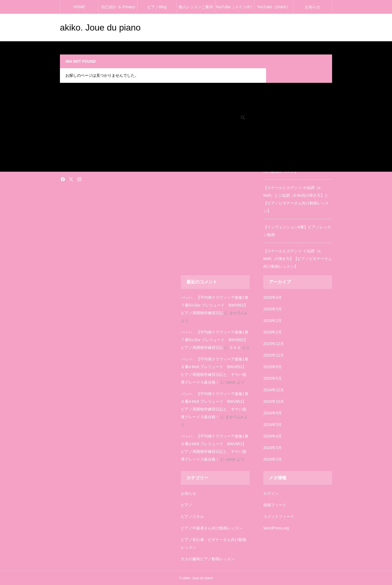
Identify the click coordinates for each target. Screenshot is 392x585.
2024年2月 (273, 459)
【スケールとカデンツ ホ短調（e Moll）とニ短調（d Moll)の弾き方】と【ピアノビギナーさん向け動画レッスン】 (296, 199)
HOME (79, 7)
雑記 (63, 166)
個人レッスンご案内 (196, 7)
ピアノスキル (192, 516)
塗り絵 (65, 159)
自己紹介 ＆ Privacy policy (118, 9)
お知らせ (313, 7)
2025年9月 (273, 367)
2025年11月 (274, 355)
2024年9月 (273, 413)
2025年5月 (273, 378)
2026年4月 (273, 297)
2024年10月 (274, 401)
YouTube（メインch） (235, 7)
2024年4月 (273, 436)
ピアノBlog (157, 7)
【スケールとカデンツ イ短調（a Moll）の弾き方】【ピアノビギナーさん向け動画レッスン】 (298, 259)
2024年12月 (274, 390)
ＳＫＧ (235, 348)
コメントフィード (279, 516)
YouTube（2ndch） (274, 7)
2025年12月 (274, 344)
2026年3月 (273, 309)
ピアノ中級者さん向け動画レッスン (212, 528)
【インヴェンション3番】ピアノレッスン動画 (297, 136)
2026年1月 (273, 332)
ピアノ (187, 505)
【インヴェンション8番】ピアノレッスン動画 (297, 231)
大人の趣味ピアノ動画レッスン (208, 559)
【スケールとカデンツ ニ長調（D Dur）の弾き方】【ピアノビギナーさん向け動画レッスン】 (297, 164)
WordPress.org (276, 528)
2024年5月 (273, 425)
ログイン (271, 493)
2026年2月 (273, 321)
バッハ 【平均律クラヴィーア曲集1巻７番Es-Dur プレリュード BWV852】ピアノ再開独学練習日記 (215, 305)
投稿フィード (275, 505)
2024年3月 (273, 448)
